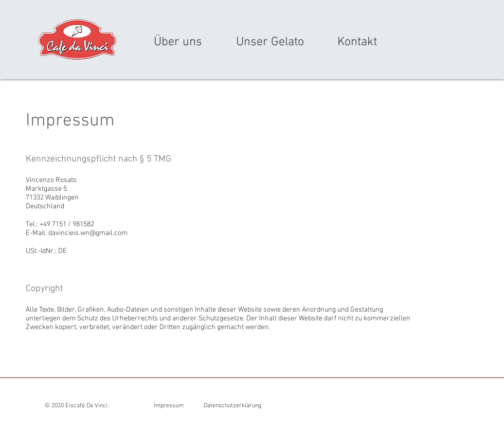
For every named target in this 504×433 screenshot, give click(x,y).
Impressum (169, 406)
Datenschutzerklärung (232, 406)
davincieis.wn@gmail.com (88, 233)
